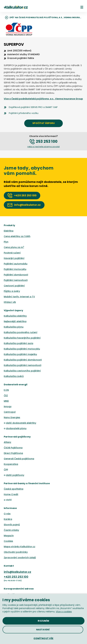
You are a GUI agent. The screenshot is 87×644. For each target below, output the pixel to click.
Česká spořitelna (14, 489)
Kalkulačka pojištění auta (18, 343)
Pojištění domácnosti (16, 275)
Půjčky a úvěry (12, 291)
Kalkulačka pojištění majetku (20, 354)
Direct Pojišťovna (13, 453)
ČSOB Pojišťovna (13, 448)
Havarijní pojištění (14, 258)
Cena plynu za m (14, 247)
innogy (8, 406)
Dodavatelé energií (16, 385)
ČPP (6, 470)
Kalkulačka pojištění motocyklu (22, 349)
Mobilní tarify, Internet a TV (19, 297)
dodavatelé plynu (16, 428)
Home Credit (11, 494)
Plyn (6, 242)
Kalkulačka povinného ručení (21, 332)
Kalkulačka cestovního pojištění (22, 371)
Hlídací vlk (10, 302)
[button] (82, 7)
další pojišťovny (15, 475)
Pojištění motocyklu (15, 269)
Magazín (9, 536)
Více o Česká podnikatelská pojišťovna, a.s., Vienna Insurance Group (43, 99)
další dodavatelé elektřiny (21, 423)
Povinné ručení (12, 253)
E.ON (6, 390)
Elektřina (9, 231)
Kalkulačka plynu (14, 327)
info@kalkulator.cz (17, 572)
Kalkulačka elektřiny (15, 316)
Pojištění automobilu (16, 264)
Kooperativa (11, 464)
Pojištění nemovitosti (16, 280)
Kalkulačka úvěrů (14, 376)
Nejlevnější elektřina (15, 321)
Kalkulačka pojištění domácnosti (23, 360)
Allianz (7, 442)
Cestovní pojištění (14, 286)
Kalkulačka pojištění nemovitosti (22, 365)
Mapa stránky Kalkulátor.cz (20, 547)
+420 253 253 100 (16, 577)
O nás (7, 514)
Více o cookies (64, 612)
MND (6, 401)
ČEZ (6, 395)
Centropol (10, 412)
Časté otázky (11, 530)
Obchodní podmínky (16, 552)
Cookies (8, 541)
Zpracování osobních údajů (20, 558)
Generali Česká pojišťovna (19, 459)
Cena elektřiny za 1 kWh (17, 236)
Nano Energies (12, 417)
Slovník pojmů (12, 525)
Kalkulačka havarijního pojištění (22, 338)
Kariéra (8, 519)
